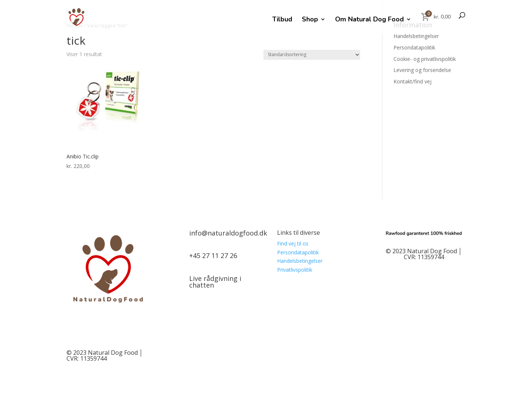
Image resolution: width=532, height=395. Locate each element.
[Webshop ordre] (312, 55)
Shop (310, 20)
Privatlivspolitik (295, 270)
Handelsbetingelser (416, 36)
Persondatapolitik (414, 47)
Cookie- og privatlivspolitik (425, 59)
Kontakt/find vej (412, 81)
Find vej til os (293, 243)
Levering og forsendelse (422, 70)
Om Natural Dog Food (369, 20)
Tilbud (282, 20)
